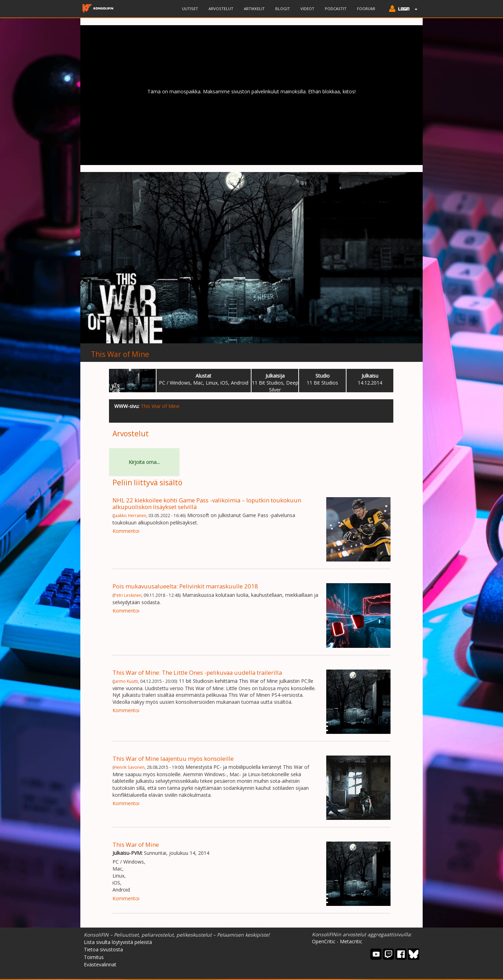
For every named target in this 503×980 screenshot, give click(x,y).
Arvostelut (221, 9)
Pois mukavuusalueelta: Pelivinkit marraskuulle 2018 (185, 586)
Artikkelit (254, 9)
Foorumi (366, 9)
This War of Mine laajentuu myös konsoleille (173, 759)
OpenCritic (324, 941)
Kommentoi (126, 531)
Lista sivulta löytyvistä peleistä (118, 942)
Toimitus (94, 957)
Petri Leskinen (128, 595)
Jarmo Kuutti (126, 681)
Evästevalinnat (100, 964)
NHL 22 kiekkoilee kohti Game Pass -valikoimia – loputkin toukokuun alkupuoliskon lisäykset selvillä (207, 503)
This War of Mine (120, 354)
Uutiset (190, 9)
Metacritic (351, 941)
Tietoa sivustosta (103, 949)
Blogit (283, 9)
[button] (402, 9)
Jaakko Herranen (130, 515)
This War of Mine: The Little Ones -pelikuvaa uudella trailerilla (197, 673)
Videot (307, 9)
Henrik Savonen (129, 767)
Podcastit (336, 9)
